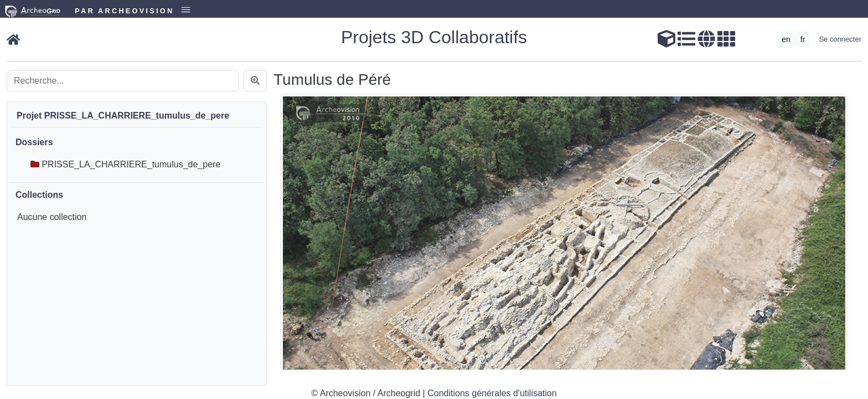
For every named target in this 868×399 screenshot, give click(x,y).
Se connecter (840, 39)
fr (803, 39)
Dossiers (34, 142)
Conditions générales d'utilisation (492, 393)
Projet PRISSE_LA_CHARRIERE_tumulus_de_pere (123, 116)
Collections (39, 195)
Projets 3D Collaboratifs (434, 37)
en (786, 39)
